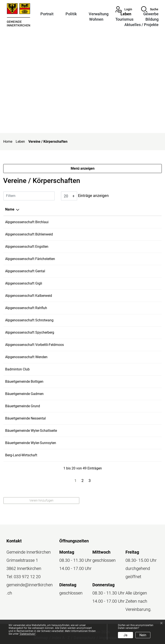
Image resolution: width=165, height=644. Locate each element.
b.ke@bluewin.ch (117, 455)
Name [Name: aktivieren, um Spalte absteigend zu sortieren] (10, 209)
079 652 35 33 (90, 320)
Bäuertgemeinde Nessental (25, 418)
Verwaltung (99, 14)
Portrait (47, 14)
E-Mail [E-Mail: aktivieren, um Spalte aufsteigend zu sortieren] (110, 209)
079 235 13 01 (90, 247)
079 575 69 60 (90, 369)
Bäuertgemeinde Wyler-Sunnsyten (31, 443)
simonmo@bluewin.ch (121, 320)
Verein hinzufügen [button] (41, 500)
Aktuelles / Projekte (141, 25)
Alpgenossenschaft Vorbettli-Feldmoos (34, 345)
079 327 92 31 (90, 332)
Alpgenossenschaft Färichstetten (30, 259)
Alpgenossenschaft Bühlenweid (29, 234)
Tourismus (124, 19)
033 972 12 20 (27, 577)
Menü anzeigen (83, 168)
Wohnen (96, 19)
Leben (126, 14)
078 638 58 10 (90, 431)
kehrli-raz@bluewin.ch (121, 247)
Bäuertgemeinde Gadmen (24, 394)
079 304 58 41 (90, 222)
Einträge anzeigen (85, 196)
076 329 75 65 (90, 345)
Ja (125, 635)
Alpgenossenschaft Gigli (24, 283)
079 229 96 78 (90, 455)
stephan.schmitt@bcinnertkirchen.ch (132, 369)
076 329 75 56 (90, 234)
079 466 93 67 (90, 259)
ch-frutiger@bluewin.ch (122, 271)
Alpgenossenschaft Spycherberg (30, 332)
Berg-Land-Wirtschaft (21, 455)
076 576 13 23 (90, 283)
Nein (143, 635)
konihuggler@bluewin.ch (123, 406)
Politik (71, 14)
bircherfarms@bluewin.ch (124, 222)
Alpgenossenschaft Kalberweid (29, 296)
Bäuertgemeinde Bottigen (24, 382)
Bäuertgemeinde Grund (23, 406)
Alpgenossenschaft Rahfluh (26, 308)
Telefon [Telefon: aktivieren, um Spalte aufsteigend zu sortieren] (85, 209)
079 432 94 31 (90, 296)
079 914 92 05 (90, 271)
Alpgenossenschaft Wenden (26, 357)
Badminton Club (17, 369)
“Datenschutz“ (27, 634)
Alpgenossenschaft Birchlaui (27, 222)
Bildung (152, 19)
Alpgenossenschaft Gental (25, 271)
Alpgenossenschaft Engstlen (27, 247)
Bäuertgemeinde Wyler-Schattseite (31, 431)
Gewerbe (151, 14)
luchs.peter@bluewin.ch (123, 296)
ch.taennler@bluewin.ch (123, 332)
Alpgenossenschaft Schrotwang (29, 320)
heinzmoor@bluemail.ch (123, 431)
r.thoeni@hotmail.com (121, 259)
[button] (150, 9)
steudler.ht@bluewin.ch (122, 283)
